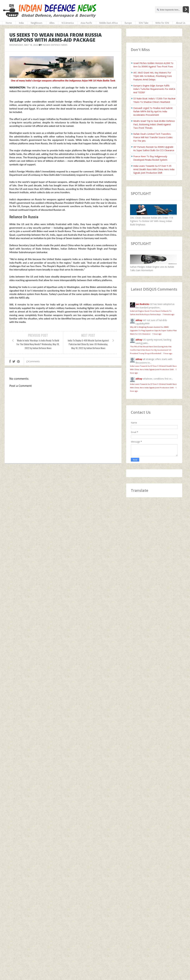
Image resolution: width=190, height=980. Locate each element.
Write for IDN (162, 23)
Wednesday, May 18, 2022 (24, 45)
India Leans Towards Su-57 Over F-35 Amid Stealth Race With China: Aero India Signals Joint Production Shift (154, 169)
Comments (33, 361)
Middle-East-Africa (108, 23)
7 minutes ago (169, 314)
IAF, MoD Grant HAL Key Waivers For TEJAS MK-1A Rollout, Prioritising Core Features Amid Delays (153, 76)
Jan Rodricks (142, 304)
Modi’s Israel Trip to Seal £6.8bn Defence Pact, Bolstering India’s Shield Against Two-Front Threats (154, 124)
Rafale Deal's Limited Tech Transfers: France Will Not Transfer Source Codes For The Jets (153, 137)
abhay (139, 320)
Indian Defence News (55, 45)
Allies (52, 23)
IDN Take (144, 23)
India (21, 23)
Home (9, 23)
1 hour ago (157, 334)
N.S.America (68, 23)
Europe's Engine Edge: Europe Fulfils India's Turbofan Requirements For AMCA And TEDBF (154, 89)
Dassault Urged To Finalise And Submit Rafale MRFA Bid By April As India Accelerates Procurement (153, 111)
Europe (128, 23)
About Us (181, 23)
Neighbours (37, 23)
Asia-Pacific (86, 23)
